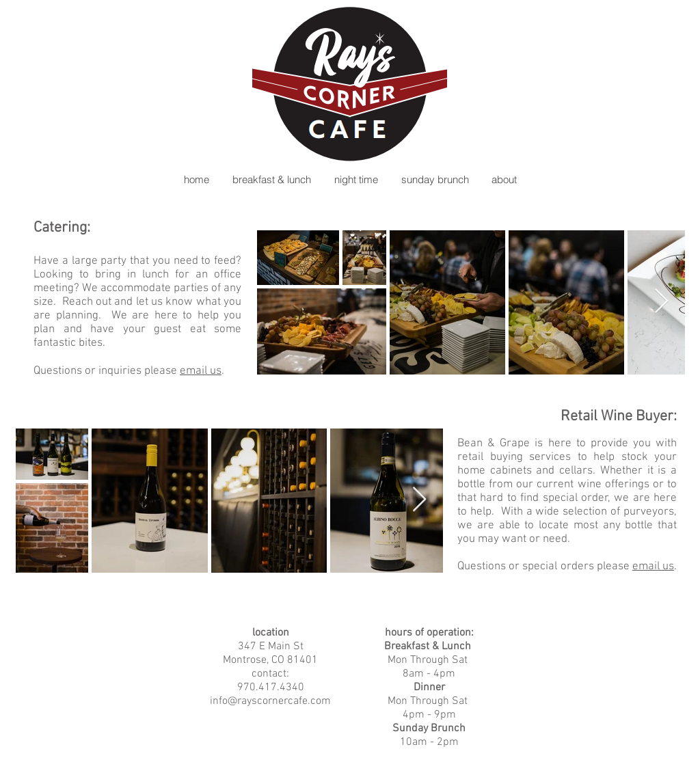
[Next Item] (661, 302)
